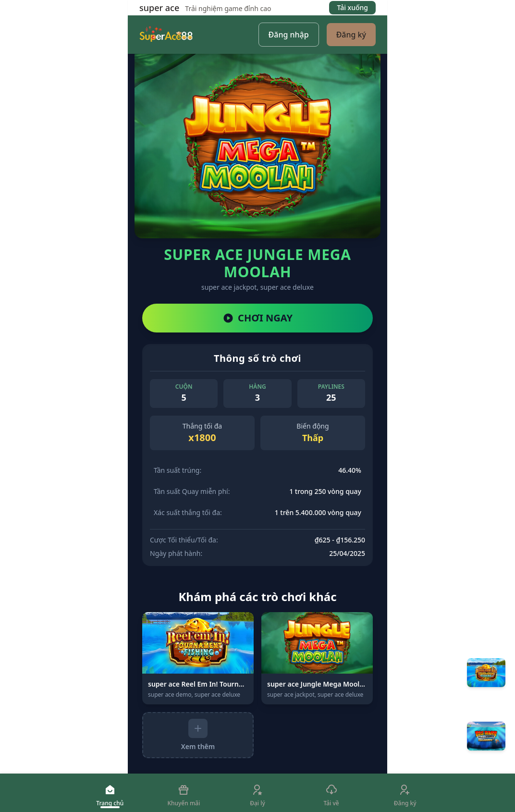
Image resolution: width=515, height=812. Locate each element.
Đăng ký (351, 35)
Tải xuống (352, 7)
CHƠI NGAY (257, 318)
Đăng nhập (289, 35)
